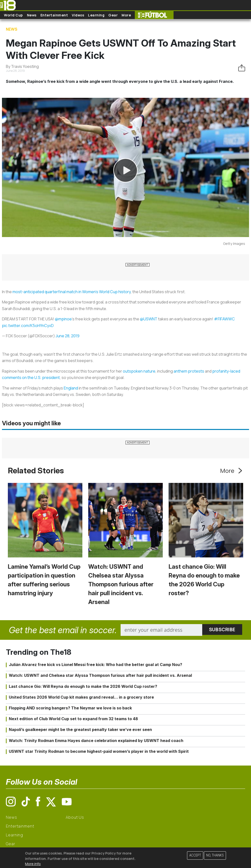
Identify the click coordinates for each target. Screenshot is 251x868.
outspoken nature (139, 371)
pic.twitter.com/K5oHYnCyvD (28, 326)
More (126, 15)
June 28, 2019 (68, 336)
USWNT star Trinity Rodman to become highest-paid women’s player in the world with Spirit (99, 751)
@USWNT (149, 319)
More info (33, 864)
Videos (78, 15)
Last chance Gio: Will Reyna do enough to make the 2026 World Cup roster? (83, 686)
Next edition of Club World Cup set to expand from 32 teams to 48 (73, 719)
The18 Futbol (154, 15)
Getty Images (234, 244)
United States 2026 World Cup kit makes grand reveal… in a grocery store (81, 697)
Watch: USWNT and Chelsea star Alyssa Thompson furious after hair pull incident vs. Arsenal (121, 584)
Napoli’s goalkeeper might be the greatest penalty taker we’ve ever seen (80, 730)
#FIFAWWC (224, 319)
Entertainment (54, 15)
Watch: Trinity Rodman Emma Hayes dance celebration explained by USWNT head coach (96, 741)
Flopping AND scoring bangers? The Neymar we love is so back (70, 708)
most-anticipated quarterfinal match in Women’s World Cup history (72, 292)
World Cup (13, 15)
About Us (75, 817)
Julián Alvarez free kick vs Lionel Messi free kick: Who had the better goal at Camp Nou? (95, 665)
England (71, 388)
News (32, 15)
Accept (195, 855)
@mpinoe (63, 319)
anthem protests (189, 371)
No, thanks (215, 855)
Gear (113, 15)
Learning (96, 15)
